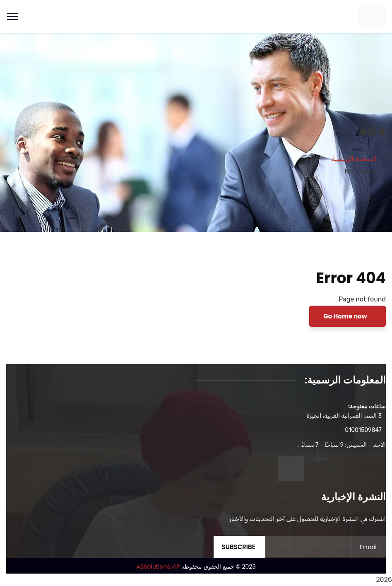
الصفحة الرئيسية (354, 159)
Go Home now (346, 316)
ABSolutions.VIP (158, 567)
